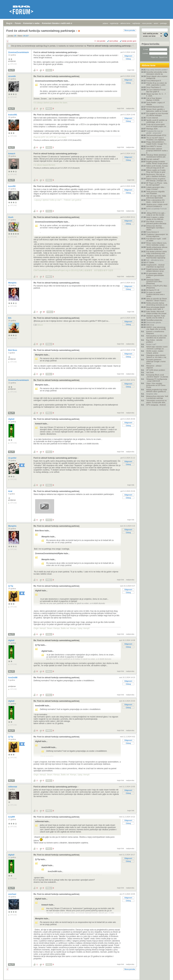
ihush (11, 217)
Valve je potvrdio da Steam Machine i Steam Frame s (157, 300)
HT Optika (150, 262)
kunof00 (12, 186)
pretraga (163, 23)
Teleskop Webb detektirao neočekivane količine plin (156, 156)
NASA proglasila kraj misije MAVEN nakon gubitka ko (157, 391)
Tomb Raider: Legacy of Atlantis (155, 103)
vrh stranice (164, 975)
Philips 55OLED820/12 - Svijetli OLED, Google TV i (156, 143)
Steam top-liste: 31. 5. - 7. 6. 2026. (156, 95)
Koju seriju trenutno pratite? (157, 70)
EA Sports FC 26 (153, 290)
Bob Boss (13, 350)
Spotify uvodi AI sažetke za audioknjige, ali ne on (157, 121)
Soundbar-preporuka (154, 320)
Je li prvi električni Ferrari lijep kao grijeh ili (156, 91)
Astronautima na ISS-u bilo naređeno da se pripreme (157, 337)
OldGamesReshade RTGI (156, 135)
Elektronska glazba (154, 322)
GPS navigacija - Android (156, 405)
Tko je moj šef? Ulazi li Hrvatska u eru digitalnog (156, 139)
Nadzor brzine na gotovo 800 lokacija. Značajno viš (156, 180)
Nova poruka (130, 30)
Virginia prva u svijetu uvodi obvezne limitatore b (157, 205)
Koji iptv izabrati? (153, 159)
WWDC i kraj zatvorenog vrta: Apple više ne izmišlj (156, 328)
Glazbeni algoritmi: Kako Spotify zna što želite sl (156, 317)
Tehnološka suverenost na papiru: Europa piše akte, (156, 401)
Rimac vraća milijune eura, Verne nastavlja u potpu (157, 244)
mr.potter (13, 458)
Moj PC (11, 70)
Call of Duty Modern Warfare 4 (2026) (154, 99)
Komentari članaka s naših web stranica (60, 23)
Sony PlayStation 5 (154, 87)
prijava (105, 23)
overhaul (12, 894)
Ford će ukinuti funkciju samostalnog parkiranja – (110, 46)
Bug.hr (9, 23)
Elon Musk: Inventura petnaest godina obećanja (156, 222)
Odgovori (128, 56)
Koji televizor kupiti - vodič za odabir (156, 240)
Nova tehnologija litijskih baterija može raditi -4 (156, 308)
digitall (12, 419)
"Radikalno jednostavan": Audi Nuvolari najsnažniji (156, 257)
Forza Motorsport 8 (154, 81)
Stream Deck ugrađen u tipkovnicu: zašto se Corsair (157, 110)
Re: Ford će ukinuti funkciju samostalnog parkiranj (56, 76)
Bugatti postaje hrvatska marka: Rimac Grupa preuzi (157, 162)
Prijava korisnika (150, 44)
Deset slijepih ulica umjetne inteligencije (157, 77)
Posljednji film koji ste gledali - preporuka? (155, 132)
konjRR (12, 817)
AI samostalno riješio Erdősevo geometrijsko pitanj (155, 275)
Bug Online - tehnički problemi (154, 341)
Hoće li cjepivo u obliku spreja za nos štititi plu (155, 218)
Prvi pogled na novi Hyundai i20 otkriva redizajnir (157, 114)
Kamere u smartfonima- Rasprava (155, 332)
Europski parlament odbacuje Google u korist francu (156, 361)
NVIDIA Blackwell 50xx (155, 107)
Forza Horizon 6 (152, 232)
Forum (18, 23)
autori (156, 23)
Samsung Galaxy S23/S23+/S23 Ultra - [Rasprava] (154, 281)
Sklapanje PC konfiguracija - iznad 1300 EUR (157, 380)
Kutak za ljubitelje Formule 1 (156, 210)
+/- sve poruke (100, 41)
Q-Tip (11, 586)
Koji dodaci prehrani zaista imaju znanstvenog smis (156, 252)
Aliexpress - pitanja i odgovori (154, 367)
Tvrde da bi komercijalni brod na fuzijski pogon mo (156, 125)
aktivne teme (125, 23)
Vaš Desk (150, 372)
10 (44, 312)
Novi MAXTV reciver (154, 146)
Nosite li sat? (151, 344)
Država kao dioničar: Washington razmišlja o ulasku (155, 228)
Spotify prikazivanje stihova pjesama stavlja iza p (157, 248)
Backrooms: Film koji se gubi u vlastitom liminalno (156, 175)
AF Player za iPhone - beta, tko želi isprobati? (157, 184)
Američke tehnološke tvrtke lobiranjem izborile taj (157, 73)
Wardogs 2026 (152, 129)
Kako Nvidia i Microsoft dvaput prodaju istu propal (156, 312)
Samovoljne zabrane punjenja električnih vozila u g (157, 151)
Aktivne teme (149, 65)
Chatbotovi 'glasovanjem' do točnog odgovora (157, 235)
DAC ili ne (150, 325)
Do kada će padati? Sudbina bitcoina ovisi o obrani (155, 294)
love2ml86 (13, 678)
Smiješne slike (152, 394)
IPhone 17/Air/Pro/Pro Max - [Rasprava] (157, 287)
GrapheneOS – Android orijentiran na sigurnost (155, 266)
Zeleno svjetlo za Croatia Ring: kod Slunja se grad (156, 171)
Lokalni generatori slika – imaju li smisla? (156, 188)
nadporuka (130, 108)
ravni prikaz (114, 41)
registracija (114, 23)
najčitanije (136, 23)
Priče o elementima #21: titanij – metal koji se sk (156, 201)
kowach (12, 154)
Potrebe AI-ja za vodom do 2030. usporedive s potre (157, 84)
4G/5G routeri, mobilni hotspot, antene (155, 352)
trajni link (131, 70)
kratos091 (13, 115)
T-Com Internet (152, 118)
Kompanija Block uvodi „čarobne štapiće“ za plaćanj (157, 376)
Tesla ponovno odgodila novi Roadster (155, 192)
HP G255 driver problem (156, 370)
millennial (13, 787)
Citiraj (128, 59)
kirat (11, 491)
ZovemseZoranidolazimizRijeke (23, 52)
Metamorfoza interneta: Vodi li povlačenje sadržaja (157, 397)
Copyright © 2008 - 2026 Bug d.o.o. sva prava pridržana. (87, 979)
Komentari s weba (31, 23)
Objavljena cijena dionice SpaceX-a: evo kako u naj (156, 356)
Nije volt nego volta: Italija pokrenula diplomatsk (156, 197)
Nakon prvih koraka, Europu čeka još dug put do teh (157, 167)
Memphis (13, 283)
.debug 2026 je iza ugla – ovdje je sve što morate (156, 214)
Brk (10, 318)
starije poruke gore (129, 41)
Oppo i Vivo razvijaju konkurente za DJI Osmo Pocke (156, 385)
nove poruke (147, 23)
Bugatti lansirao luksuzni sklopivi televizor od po (156, 270)
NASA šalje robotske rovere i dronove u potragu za (157, 348)
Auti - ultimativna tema (155, 260)
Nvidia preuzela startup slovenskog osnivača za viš (157, 304)
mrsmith (12, 76)
